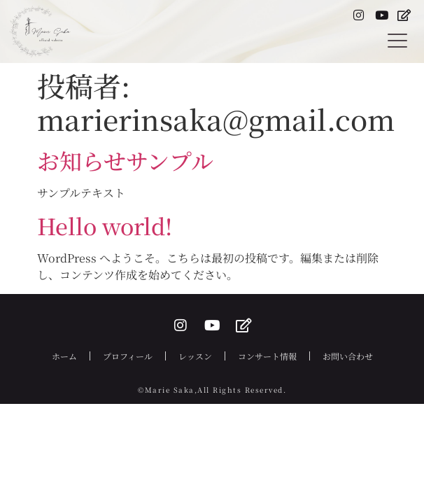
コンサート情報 (267, 356)
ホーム (64, 356)
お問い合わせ (348, 356)
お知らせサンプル (125, 160)
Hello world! (105, 225)
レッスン (195, 356)
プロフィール (128, 356)
